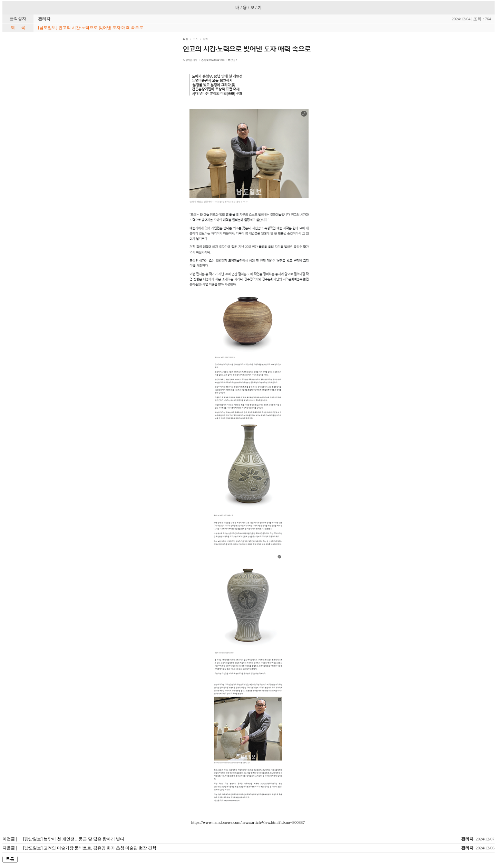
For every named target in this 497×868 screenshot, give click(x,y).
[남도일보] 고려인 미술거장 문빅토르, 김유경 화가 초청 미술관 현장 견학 (90, 848)
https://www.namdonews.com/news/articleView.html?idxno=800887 (248, 822)
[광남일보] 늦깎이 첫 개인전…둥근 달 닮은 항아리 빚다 (74, 839)
